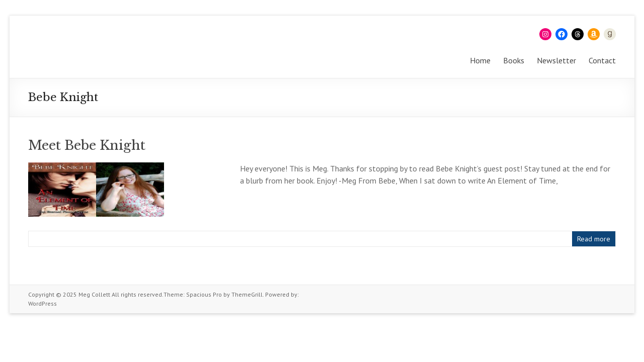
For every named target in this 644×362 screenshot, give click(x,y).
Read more (594, 239)
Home (480, 60)
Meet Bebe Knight (87, 145)
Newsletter (556, 60)
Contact (602, 60)
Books (514, 60)
